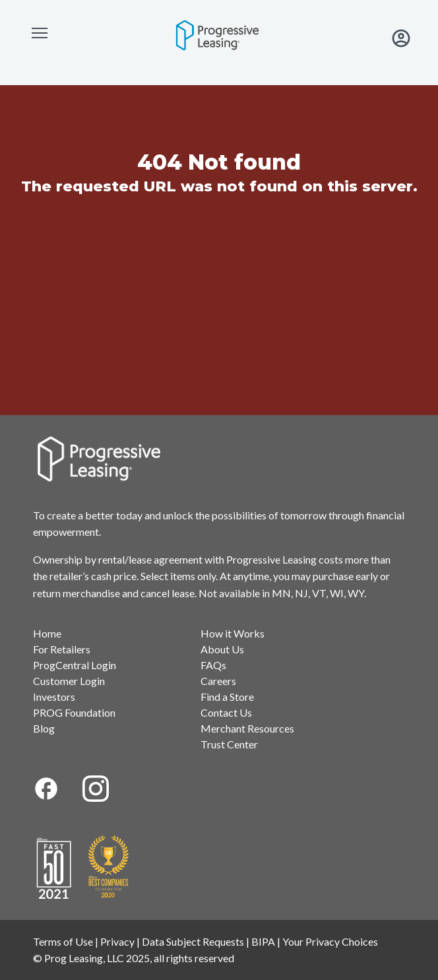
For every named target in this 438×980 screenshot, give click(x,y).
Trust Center (229, 744)
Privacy (117, 941)
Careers (218, 681)
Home (47, 633)
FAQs (213, 665)
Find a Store (227, 697)
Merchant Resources (247, 728)
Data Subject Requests (193, 941)
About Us (222, 649)
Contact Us (226, 712)
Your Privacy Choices (330, 941)
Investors (54, 697)
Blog (44, 728)
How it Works (233, 633)
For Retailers (62, 649)
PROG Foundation (74, 712)
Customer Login (69, 681)
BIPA (263, 941)
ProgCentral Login (75, 665)
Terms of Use (63, 941)
